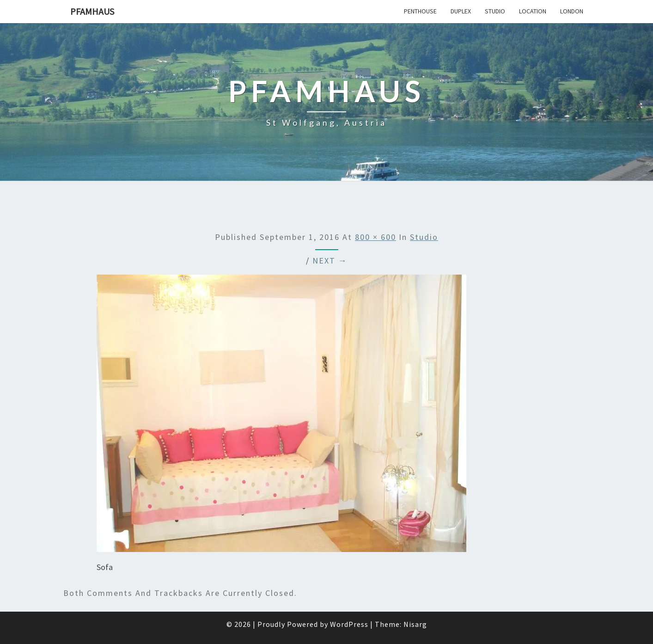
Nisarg (415, 624)
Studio (495, 11)
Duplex (461, 11)
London (572, 11)
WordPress (349, 624)
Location (533, 11)
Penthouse (420, 11)
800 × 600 (375, 237)
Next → (330, 261)
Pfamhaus (92, 11)
